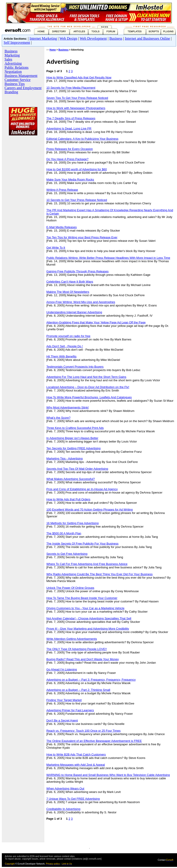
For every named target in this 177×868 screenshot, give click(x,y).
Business (116, 38)
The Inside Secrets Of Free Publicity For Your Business (82, 544)
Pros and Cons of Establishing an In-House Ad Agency (82, 489)
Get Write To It (56, 248)
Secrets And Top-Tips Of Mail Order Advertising (77, 469)
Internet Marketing (43, 38)
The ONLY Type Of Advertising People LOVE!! (77, 649)
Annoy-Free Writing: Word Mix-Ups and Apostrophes (81, 302)
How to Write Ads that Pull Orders (68, 499)
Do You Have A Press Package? (67, 159)
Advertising (13, 63)
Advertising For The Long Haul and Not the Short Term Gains (86, 377)
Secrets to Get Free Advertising (67, 554)
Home (53, 50)
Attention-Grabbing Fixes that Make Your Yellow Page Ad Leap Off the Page (96, 322)
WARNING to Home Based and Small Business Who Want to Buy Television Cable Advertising (108, 775)
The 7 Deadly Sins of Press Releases (71, 118)
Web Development (93, 38)
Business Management (21, 76)
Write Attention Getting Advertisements (72, 639)
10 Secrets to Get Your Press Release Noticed (77, 200)
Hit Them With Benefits (62, 356)
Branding (11, 92)
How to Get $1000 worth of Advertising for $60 (77, 169)
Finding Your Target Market (64, 700)
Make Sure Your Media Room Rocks (70, 180)
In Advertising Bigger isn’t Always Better (72, 438)
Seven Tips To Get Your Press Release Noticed (77, 98)
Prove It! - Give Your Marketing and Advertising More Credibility (88, 629)
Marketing (12, 55)
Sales (8, 59)
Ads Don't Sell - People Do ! (65, 346)
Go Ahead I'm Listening (62, 669)
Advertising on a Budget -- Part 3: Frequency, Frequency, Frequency (91, 680)
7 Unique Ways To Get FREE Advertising (73, 799)
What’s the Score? (58, 418)
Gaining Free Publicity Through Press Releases (78, 271)
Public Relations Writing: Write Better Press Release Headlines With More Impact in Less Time (108, 258)
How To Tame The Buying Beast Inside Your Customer (82, 598)
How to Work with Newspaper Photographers (76, 108)
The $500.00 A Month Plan (64, 533)
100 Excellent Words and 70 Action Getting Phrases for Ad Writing (90, 510)
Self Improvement (17, 43)
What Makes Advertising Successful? (71, 479)
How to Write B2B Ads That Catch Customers (76, 754)
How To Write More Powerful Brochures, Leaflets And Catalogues (89, 397)
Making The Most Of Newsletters (68, 292)
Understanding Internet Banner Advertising (74, 312)
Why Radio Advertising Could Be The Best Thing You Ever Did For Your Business (100, 574)
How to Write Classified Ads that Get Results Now (79, 77)
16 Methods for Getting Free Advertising (73, 523)
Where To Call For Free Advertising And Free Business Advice (87, 564)
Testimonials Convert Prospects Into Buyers (75, 367)
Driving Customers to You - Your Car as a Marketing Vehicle (85, 608)
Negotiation (13, 72)
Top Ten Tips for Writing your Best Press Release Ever (82, 237)
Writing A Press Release (62, 190)
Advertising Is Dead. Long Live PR (69, 128)
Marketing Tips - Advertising (65, 458)
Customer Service (18, 80)
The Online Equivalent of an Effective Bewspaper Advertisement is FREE (94, 741)
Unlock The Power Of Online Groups (70, 588)
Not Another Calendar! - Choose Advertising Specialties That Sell (89, 618)
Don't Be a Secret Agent (62, 720)
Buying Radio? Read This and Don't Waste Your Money (83, 659)
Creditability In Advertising (63, 809)
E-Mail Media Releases (62, 227)
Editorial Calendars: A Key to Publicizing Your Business (82, 139)
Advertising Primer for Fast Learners (70, 710)
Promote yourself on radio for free (68, 336)
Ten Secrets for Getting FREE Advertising (73, 448)
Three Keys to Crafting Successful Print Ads (75, 428)
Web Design (68, 38)
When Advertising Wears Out (65, 789)
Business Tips (15, 84)
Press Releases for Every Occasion (70, 149)
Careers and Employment (23, 88)
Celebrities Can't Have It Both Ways (70, 282)
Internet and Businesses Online (148, 38)
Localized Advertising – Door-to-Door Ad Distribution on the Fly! (88, 387)
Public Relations (16, 67)
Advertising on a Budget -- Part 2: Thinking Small (78, 690)
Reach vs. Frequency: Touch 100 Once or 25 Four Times (83, 731)
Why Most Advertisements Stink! (68, 407)
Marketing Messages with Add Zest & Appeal (76, 765)
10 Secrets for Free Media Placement (71, 88)
